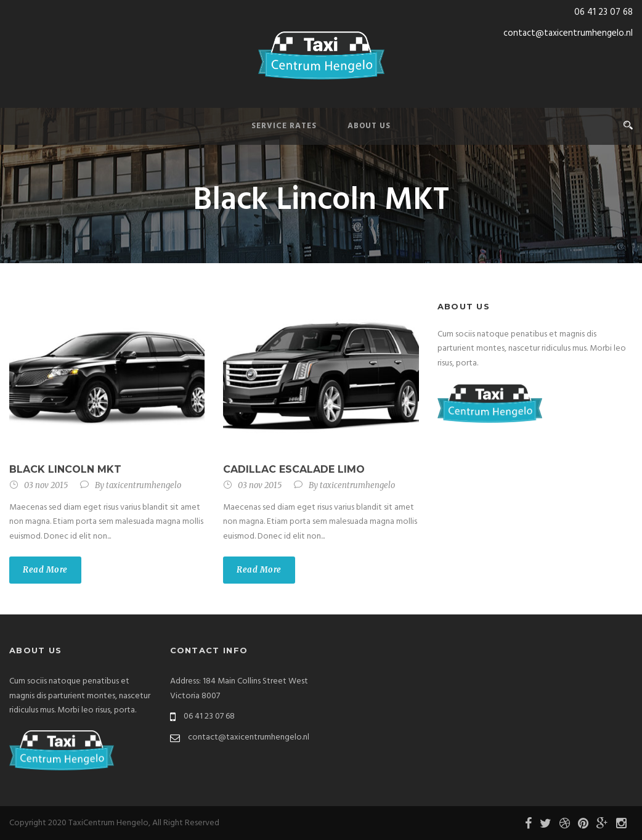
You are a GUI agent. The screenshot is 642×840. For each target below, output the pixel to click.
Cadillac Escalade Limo (294, 469)
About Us (369, 126)
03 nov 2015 (46, 485)
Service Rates (284, 126)
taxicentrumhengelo (144, 485)
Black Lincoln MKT (65, 469)
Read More (45, 570)
